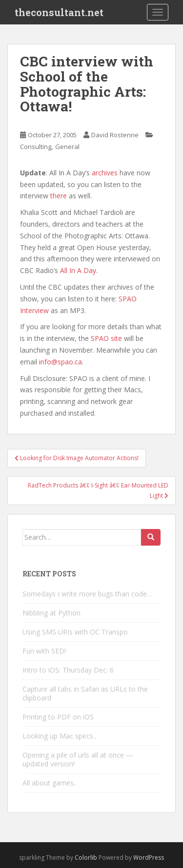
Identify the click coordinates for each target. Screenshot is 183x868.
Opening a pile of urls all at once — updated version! (78, 759)
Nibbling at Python (51, 613)
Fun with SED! (44, 651)
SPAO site (106, 338)
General (67, 147)
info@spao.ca (61, 362)
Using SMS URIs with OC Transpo (75, 632)
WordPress (149, 857)
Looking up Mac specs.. (59, 736)
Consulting (36, 147)
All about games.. (50, 783)
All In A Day (78, 270)
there (59, 196)
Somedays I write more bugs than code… (87, 594)
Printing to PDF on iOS (58, 717)
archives (105, 173)
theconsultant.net (59, 12)
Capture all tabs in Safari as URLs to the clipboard (85, 693)
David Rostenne (115, 135)
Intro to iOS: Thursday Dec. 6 (68, 670)
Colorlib (86, 857)
